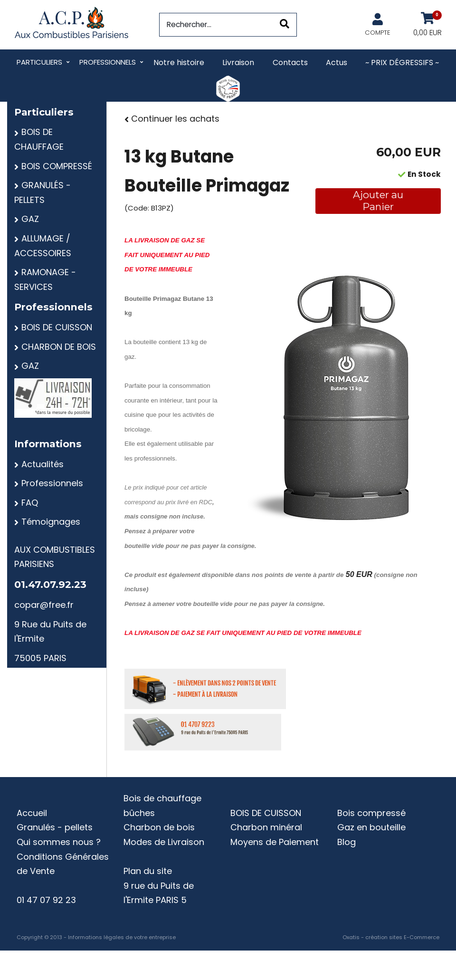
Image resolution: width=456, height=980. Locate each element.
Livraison (238, 62)
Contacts (290, 62)
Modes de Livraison (164, 842)
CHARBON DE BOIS (59, 347)
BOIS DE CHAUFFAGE (39, 139)
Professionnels (108, 62)
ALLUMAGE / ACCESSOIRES (43, 246)
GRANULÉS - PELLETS (43, 192)
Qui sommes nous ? (59, 842)
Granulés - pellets (55, 827)
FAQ (30, 503)
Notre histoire (179, 62)
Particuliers (39, 62)
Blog (347, 842)
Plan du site (148, 871)
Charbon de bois (159, 827)
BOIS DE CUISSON (57, 327)
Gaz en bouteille (371, 827)
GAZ (30, 219)
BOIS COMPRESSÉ (57, 166)
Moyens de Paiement (275, 842)
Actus (337, 62)
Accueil (32, 813)
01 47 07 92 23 (46, 900)
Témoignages (51, 522)
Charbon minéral (266, 827)
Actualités (43, 464)
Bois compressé (371, 813)
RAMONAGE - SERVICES (45, 279)
